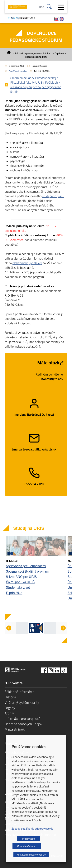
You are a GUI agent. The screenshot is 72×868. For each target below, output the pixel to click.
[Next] (63, 628)
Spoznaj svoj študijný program (28, 571)
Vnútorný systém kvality (22, 702)
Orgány (10, 708)
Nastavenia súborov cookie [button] (31, 854)
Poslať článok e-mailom (18, 71)
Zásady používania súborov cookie (32, 828)
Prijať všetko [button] (29, 839)
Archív (9, 713)
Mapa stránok (15, 729)
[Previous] (9, 628)
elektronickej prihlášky (27, 263)
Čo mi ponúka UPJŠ (20, 582)
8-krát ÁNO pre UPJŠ (21, 577)
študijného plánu (53, 196)
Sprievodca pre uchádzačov (26, 566)
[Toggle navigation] (63, 7)
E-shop (31, 18)
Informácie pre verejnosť (22, 718)
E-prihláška (14, 593)
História (10, 697)
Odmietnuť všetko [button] (27, 846)
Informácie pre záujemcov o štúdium (33, 53)
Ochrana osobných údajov (23, 724)
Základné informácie (19, 692)
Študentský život (18, 587)
